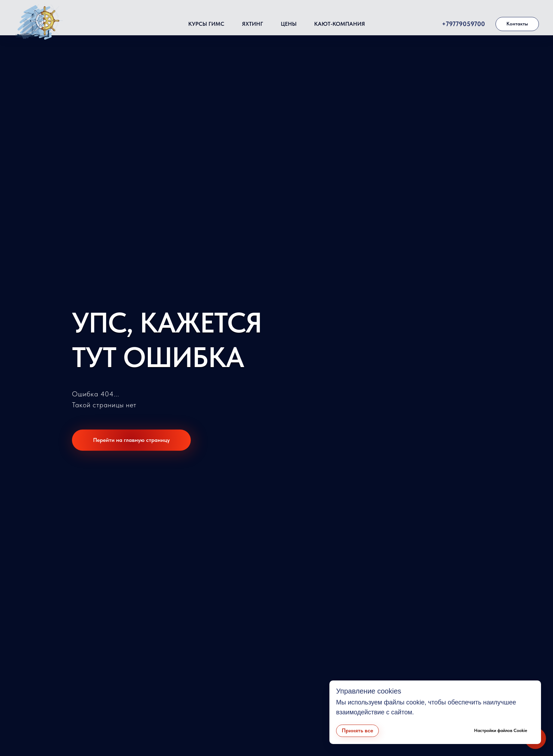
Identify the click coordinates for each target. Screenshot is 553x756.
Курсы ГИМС (206, 24)
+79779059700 (463, 24)
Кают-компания (340, 24)
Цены (289, 24)
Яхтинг (253, 24)
